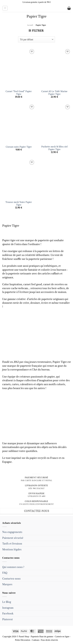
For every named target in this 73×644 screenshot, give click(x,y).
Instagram (8, 608)
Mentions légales (12, 549)
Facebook (8, 613)
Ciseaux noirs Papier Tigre (19, 147)
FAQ (5, 573)
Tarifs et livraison (12, 544)
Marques (7, 584)
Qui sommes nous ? (13, 567)
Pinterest (8, 619)
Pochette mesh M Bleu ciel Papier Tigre (54, 148)
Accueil (30, 25)
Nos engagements (12, 532)
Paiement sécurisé (13, 538)
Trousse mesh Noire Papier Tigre (19, 204)
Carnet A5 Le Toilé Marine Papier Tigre (54, 93)
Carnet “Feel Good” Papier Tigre (19, 93)
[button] (5, 8)
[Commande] (36, 39)
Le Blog (7, 602)
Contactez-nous (11, 579)
